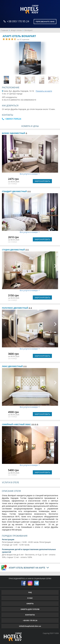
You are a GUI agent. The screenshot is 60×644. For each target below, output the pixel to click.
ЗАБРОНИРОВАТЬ (42, 181)
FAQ (30, 592)
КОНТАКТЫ (30, 615)
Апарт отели (16, 30)
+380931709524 (12, 119)
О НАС (30, 598)
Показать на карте (44, 91)
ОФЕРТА (30, 604)
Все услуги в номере (30, 174)
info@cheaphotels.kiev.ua (30, 626)
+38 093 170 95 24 (16, 21)
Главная (4, 30)
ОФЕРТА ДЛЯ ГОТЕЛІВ (30, 609)
